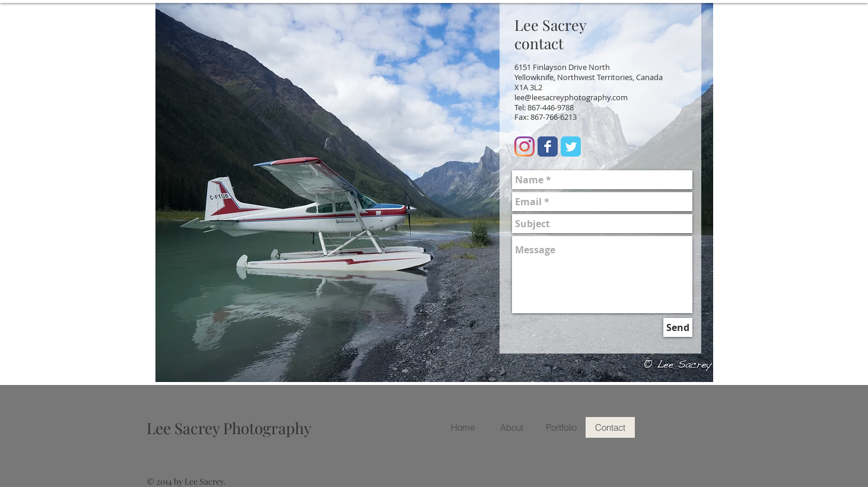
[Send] (678, 327)
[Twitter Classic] (571, 147)
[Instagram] (524, 147)
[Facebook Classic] (548, 147)
